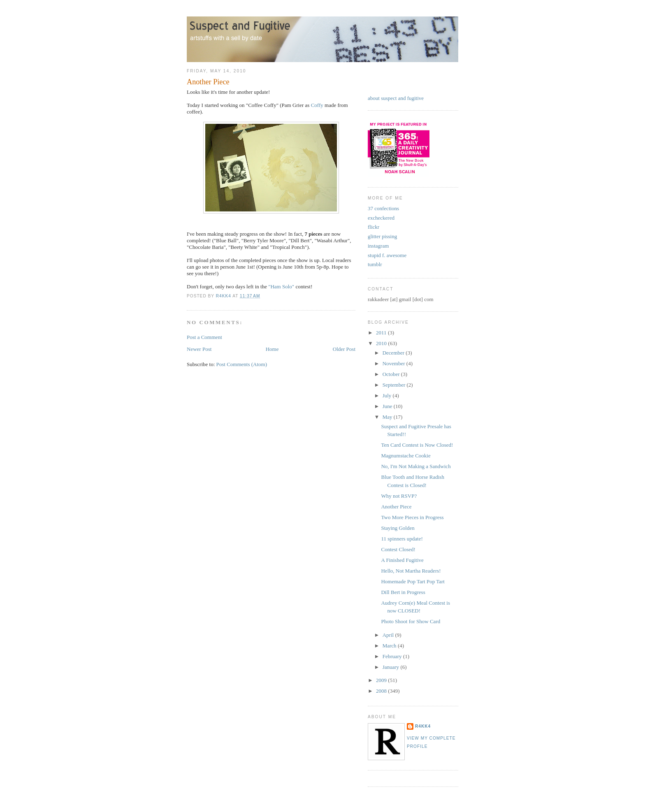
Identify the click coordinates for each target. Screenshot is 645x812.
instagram (378, 246)
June (388, 406)
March (390, 646)
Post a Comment (204, 337)
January (392, 667)
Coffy (317, 105)
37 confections (383, 208)
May (388, 417)
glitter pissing (382, 236)
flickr (374, 227)
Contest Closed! (398, 549)
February (393, 656)
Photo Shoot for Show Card (411, 621)
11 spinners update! (402, 539)
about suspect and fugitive (396, 98)
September (395, 385)
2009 (382, 680)
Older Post (344, 349)
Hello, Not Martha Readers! (411, 571)
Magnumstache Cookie (406, 456)
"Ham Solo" (281, 287)
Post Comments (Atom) (242, 364)
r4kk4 (423, 726)
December (394, 353)
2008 (382, 691)
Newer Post (199, 349)
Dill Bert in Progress (403, 592)
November (394, 363)
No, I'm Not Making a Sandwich (416, 466)
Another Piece (396, 507)
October (392, 374)
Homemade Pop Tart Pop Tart (413, 581)
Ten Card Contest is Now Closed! (417, 445)
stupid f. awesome (387, 255)
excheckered (381, 218)
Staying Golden (398, 528)
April (389, 635)
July (388, 396)
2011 (382, 333)
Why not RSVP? (399, 496)
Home (272, 349)
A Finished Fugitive (402, 560)
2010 (382, 343)
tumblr (375, 264)
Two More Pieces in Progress (412, 517)
